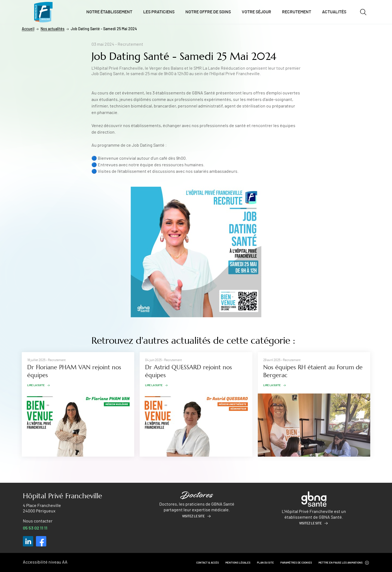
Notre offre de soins (208, 12)
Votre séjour (256, 12)
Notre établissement (109, 12)
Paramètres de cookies (296, 563)
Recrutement (297, 12)
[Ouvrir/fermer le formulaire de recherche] (363, 12)
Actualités (334, 12)
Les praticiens (159, 12)
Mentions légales (238, 563)
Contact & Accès (208, 563)
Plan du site (265, 563)
